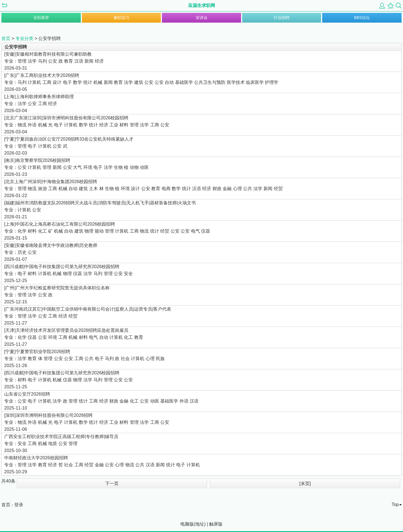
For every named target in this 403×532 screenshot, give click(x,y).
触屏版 (216, 524)
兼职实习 (121, 18)
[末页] (305, 483)
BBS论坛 (362, 18)
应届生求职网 (202, 5)
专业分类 (24, 38)
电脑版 (187, 524)
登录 (19, 505)
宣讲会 (202, 18)
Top (395, 504)
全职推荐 (41, 18)
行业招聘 (282, 18)
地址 (200, 524)
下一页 (112, 483)
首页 (6, 38)
